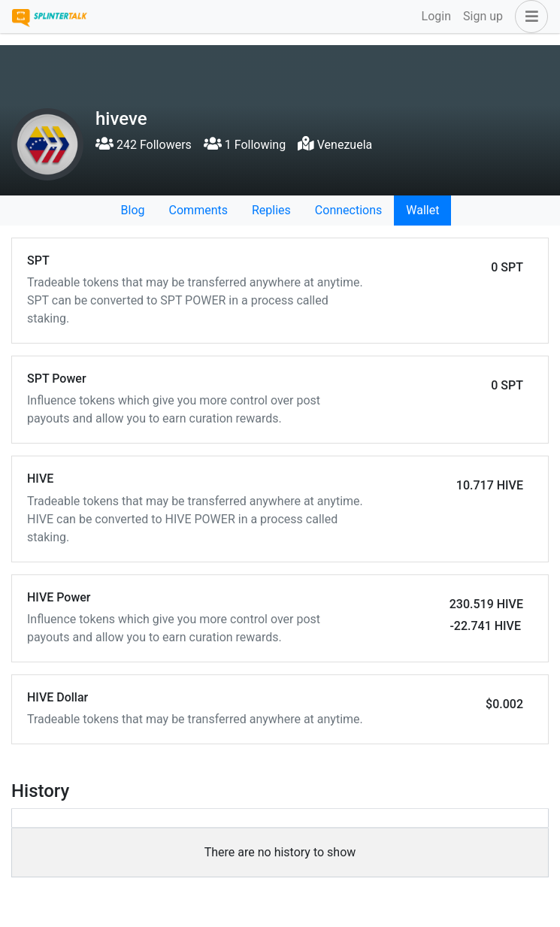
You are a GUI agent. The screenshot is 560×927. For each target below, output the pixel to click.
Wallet (422, 210)
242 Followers (144, 145)
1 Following (245, 145)
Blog (133, 210)
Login (436, 16)
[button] (528, 17)
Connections (348, 210)
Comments (198, 210)
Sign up (483, 16)
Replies (271, 210)
